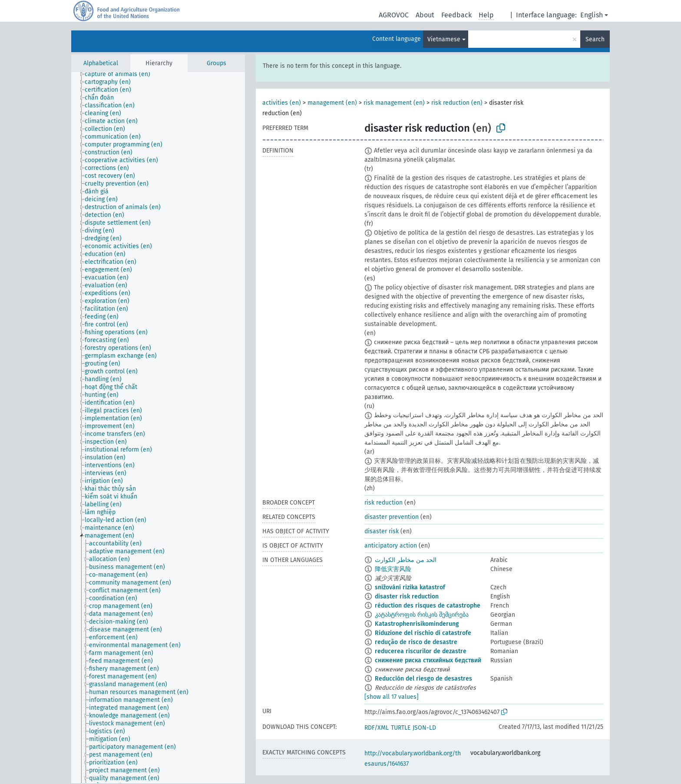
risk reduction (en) (457, 103)
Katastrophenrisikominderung (417, 624)
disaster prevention (392, 517)
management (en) (332, 103)
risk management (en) (394, 103)
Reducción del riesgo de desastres (423, 679)
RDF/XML (377, 728)
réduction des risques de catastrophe (428, 606)
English (592, 15)
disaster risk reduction (407, 596)
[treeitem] (121, 74)
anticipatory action (391, 546)
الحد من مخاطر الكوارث (406, 560)
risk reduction (383, 503)
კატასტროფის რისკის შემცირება (422, 615)
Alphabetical (101, 63)
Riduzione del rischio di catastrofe (423, 633)
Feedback (456, 15)
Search (595, 39)
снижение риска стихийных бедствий (428, 660)
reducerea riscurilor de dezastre (421, 651)
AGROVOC (394, 15)
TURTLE (401, 728)
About (425, 15)
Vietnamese (444, 39)
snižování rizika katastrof (410, 587)
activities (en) (282, 103)
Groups (217, 63)
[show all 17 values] (392, 697)
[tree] (158, 428)
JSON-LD (424, 728)
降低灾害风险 (393, 569)
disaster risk (382, 531)
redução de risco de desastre (416, 642)
